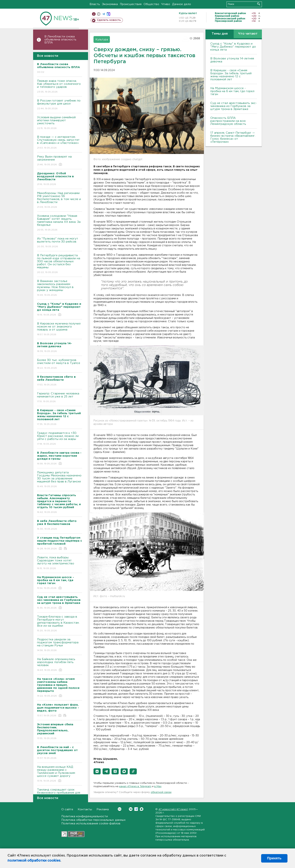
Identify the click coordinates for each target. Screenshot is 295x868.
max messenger (108, 14)
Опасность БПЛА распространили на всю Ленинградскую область (228, 121)
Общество (151, 4)
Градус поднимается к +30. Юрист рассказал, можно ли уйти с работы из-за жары (60, 439)
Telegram (136, 809)
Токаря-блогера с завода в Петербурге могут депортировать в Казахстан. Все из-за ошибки (60, 624)
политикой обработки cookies (34, 861)
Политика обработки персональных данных (94, 820)
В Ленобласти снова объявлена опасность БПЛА (60, 40)
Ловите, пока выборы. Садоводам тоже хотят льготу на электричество (60, 563)
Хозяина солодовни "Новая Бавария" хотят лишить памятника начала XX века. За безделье (60, 223)
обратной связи (161, 792)
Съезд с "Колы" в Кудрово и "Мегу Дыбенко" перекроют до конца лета (233, 47)
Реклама (103, 809)
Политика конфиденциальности (85, 816)
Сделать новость (109, 20)
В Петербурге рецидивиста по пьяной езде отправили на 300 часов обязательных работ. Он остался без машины (60, 264)
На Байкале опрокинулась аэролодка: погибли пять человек (60, 665)
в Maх (158, 787)
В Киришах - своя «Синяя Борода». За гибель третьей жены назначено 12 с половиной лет (231, 75)
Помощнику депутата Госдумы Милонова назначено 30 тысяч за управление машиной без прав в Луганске (60, 480)
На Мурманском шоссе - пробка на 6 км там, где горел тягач (232, 91)
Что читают (248, 34)
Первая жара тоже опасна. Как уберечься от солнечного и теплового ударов (60, 87)
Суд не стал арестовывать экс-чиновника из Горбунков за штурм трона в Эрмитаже (234, 106)
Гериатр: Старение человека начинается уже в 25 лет (60, 398)
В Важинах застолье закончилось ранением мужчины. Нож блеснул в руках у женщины (60, 288)
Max (142, 809)
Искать (259, 4)
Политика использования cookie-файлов (91, 824)
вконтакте (99, 14)
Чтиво (166, 4)
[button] (97, 771)
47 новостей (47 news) (173, 809)
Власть (95, 4)
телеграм (104, 14)
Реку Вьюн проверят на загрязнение (60, 161)
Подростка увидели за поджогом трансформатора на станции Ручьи (60, 645)
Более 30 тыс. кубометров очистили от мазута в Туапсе (60, 364)
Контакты (85, 809)
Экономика (110, 4)
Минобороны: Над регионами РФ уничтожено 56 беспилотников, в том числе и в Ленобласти (60, 200)
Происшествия (131, 4)
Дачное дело (182, 4)
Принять (274, 858)
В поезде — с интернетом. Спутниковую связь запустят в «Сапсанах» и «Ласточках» (60, 143)
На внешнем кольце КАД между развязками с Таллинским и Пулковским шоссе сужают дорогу (60, 774)
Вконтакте (120, 809)
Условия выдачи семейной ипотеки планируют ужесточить (60, 123)
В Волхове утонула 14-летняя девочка (232, 60)
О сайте (67, 809)
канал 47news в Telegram (135, 787)
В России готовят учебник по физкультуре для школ (60, 105)
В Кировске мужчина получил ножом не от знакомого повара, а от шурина (60, 329)
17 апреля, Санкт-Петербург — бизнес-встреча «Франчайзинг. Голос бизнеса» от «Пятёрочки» (233, 137)
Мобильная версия (94, 14)
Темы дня (220, 34)
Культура (102, 40)
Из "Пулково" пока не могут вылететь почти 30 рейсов (60, 243)
